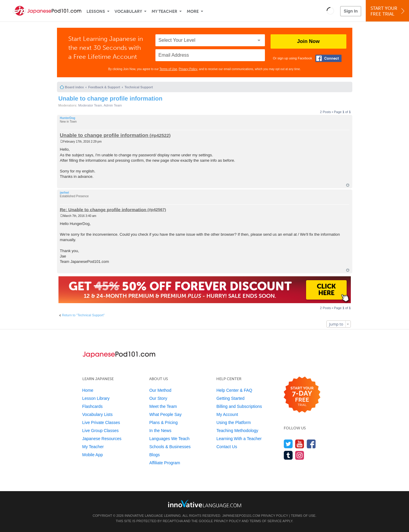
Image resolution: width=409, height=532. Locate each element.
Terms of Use (168, 69)
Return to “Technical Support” (83, 315)
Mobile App (93, 455)
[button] (330, 11)
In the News (160, 431)
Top (348, 185)
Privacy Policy (188, 69)
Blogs (154, 455)
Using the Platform (233, 422)
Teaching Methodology (237, 431)
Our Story (158, 398)
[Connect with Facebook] (328, 58)
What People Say (165, 414)
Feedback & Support (104, 87)
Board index (75, 87)
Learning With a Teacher (239, 439)
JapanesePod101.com (241, 516)
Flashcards (92, 406)
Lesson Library (96, 398)
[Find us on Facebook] (311, 444)
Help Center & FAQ (234, 390)
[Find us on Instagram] (300, 455)
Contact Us (227, 447)
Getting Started (230, 398)
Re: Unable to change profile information (103, 209)
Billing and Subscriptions (239, 406)
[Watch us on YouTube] (300, 444)
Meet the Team (163, 406)
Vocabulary (128, 11)
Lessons (96, 11)
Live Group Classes (101, 431)
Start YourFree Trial (388, 11)
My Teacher (164, 11)
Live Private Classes (101, 422)
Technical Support (139, 87)
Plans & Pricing (163, 422)
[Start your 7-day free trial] (302, 395)
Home (88, 390)
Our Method (160, 390)
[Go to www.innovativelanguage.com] (205, 504)
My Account (227, 414)
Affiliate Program (165, 463)
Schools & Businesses (170, 447)
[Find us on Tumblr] (288, 455)
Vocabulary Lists (98, 414)
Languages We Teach (169, 439)
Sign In (351, 11)
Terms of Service (266, 521)
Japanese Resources (102, 439)
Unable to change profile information (111, 98)
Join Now (308, 41)
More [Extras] (193, 11)
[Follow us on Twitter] (288, 444)
